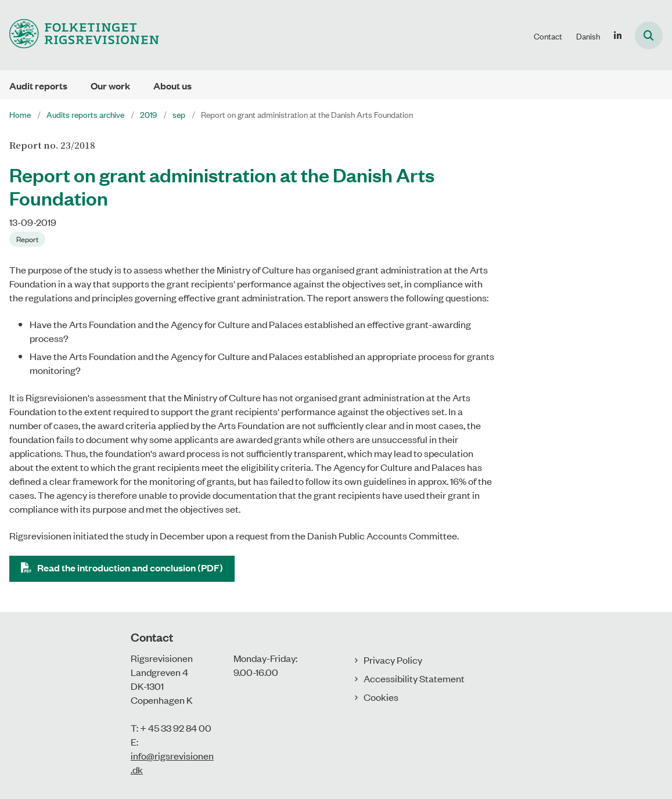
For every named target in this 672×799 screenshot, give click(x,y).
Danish (588, 36)
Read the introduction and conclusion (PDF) (130, 568)
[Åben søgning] (649, 35)
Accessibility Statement (414, 678)
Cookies (381, 697)
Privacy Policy (393, 660)
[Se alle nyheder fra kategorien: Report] (28, 238)
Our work (110, 86)
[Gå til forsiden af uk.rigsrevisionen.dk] (80, 35)
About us (173, 86)
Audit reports (38, 86)
